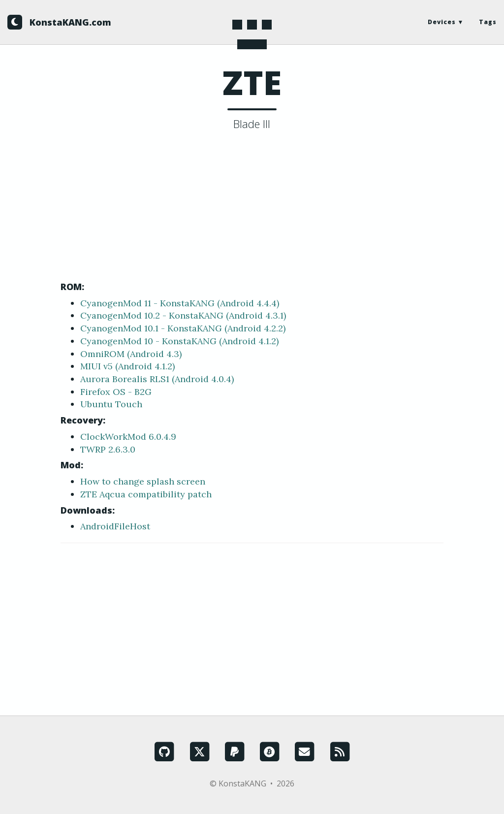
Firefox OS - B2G (116, 392)
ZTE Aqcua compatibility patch (146, 494)
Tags (488, 22)
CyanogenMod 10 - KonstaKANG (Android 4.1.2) (179, 341)
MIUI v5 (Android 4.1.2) (127, 366)
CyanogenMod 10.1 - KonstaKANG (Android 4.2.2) (183, 328)
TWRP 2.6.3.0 (108, 449)
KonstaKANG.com (70, 22)
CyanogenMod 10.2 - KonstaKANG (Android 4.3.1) (183, 315)
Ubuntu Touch (111, 404)
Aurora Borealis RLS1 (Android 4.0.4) (157, 379)
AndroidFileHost (115, 526)
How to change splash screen (143, 481)
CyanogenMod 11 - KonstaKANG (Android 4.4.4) (180, 303)
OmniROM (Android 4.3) (131, 354)
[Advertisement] (252, 208)
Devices (442, 22)
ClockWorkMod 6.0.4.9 (128, 437)
